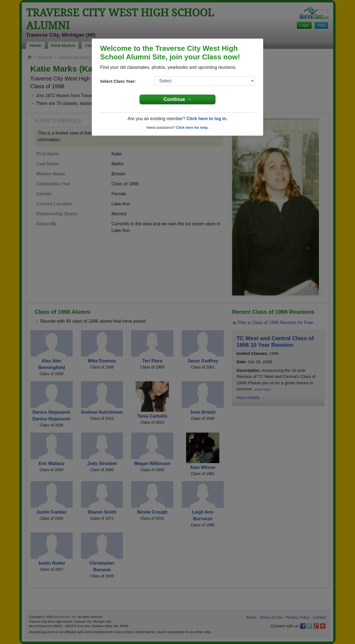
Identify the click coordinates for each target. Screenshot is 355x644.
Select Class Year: (118, 81)
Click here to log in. (207, 119)
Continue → (178, 99)
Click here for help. (192, 127)
